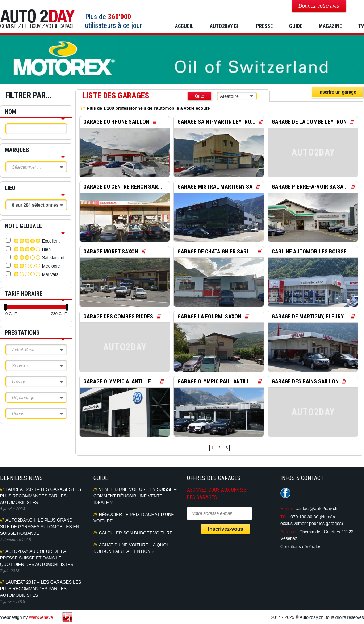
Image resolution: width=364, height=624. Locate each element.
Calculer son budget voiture (136, 533)
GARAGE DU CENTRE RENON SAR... (123, 187)
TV (361, 26)
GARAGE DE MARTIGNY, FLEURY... (310, 317)
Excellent (51, 241)
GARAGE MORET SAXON (111, 252)
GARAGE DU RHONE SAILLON (116, 122)
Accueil (184, 26)
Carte (199, 96)
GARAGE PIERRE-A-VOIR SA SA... (310, 187)
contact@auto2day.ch (316, 509)
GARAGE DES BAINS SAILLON (305, 382)
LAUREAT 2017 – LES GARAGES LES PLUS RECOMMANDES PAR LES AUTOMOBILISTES (41, 589)
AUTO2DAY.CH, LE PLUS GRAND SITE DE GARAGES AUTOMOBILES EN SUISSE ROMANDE (40, 527)
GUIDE (296, 26)
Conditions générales (301, 547)
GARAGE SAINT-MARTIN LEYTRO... (217, 122)
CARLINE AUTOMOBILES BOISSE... (311, 252)
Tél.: (284, 517)
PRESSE (264, 26)
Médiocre (51, 266)
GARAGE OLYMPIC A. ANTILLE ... (120, 382)
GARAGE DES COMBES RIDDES (118, 317)
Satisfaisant (53, 258)
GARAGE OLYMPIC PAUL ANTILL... (216, 382)
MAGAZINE (330, 26)
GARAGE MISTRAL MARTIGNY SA (215, 187)
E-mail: (287, 509)
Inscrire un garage (337, 92)
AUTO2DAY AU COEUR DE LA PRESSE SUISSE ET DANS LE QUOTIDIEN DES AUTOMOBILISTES (37, 558)
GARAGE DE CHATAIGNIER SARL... (216, 252)
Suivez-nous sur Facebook (285, 493)
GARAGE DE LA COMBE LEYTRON (309, 122)
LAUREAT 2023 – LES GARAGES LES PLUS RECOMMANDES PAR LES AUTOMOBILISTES (41, 496)
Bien (46, 249)
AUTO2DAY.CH (225, 26)
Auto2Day (37, 19)
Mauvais (50, 274)
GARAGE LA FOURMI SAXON (209, 317)
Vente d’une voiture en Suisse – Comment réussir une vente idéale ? (135, 496)
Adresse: (289, 532)
